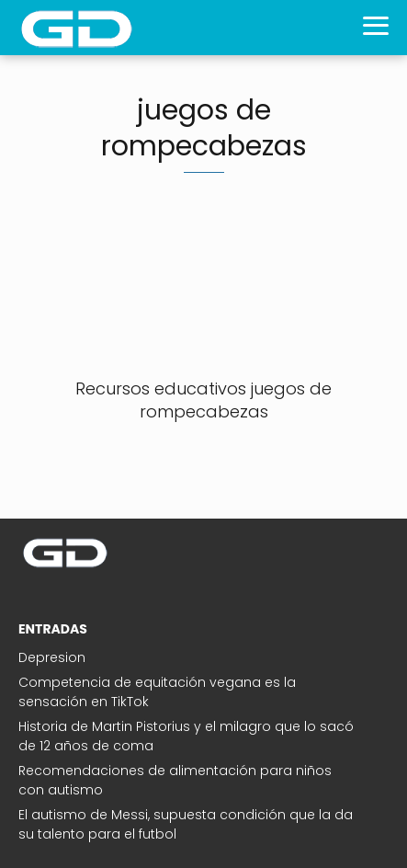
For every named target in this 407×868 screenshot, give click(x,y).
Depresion (52, 657)
